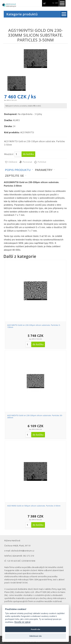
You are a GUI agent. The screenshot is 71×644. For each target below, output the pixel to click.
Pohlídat (40, 162)
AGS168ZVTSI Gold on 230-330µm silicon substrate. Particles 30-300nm (35, 416)
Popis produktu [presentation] (18, 170)
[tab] (19, 170)
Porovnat (26, 162)
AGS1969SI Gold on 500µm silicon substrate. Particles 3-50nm (34, 506)
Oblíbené (11, 162)
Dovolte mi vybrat (22, 622)
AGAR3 (16, 120)
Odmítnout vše (35, 636)
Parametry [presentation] (44, 170)
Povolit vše (35, 629)
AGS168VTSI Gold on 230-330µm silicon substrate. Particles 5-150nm (34, 326)
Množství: (9, 154)
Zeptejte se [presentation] (15, 176)
